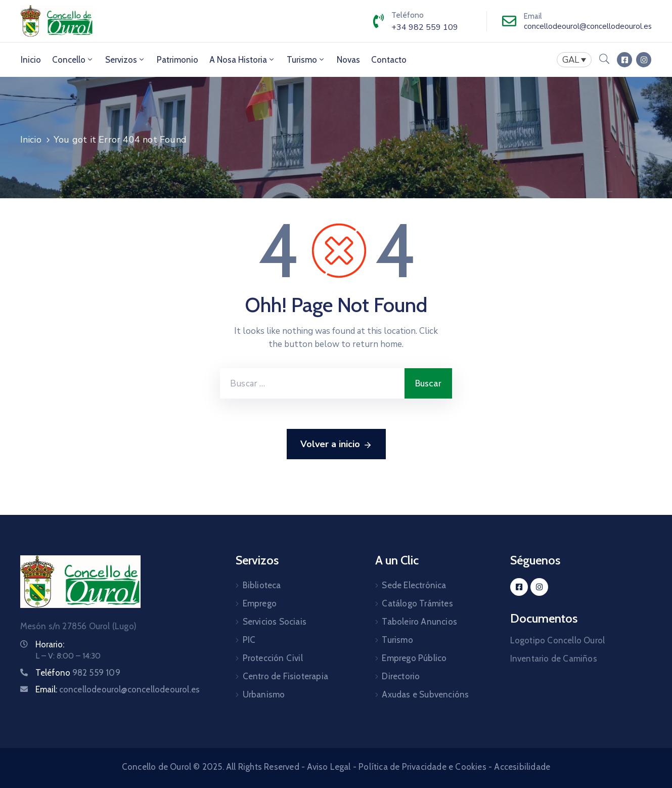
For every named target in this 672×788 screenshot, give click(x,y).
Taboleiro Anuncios (419, 622)
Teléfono (78, 673)
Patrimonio (177, 60)
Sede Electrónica (414, 585)
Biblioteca (262, 585)
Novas (348, 60)
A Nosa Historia (242, 60)
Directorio (401, 676)
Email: (118, 689)
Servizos (125, 60)
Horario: (50, 644)
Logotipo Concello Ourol (558, 640)
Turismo (306, 60)
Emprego (260, 603)
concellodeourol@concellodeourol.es (588, 26)
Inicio (31, 60)
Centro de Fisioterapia (285, 676)
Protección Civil (273, 658)
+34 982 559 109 (425, 27)
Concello (73, 60)
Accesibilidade (522, 767)
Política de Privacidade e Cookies (422, 767)
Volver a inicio (336, 445)
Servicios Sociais (275, 622)
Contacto (389, 60)
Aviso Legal (329, 767)
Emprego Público (414, 658)
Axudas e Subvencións (425, 694)
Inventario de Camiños (554, 659)
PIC (249, 640)
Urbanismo (264, 694)
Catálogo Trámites (417, 603)
